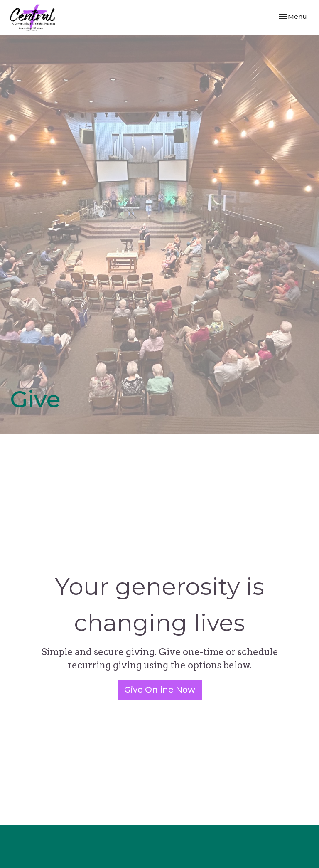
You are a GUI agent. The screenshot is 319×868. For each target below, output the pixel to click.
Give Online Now (160, 690)
